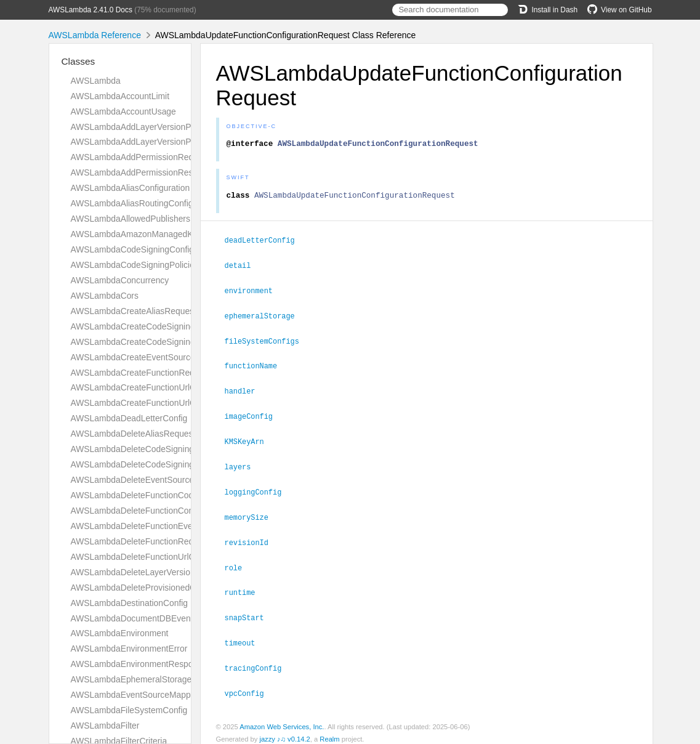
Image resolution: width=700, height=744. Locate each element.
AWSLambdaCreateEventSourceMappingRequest (165, 357)
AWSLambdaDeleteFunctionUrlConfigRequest (158, 557)
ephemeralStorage (265, 317)
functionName (256, 366)
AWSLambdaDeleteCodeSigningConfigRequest (161, 449)
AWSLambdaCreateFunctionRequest (141, 373)
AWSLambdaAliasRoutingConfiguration (145, 203)
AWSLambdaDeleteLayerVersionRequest (149, 572)
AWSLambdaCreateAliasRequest (134, 311)
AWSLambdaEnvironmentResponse (139, 664)
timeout (245, 636)
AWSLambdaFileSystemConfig (129, 710)
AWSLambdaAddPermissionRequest (140, 157)
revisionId (252, 538)
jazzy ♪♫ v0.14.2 (284, 731)
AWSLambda (96, 81)
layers (243, 464)
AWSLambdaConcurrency (120, 280)
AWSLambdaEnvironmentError (129, 649)
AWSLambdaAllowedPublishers (131, 219)
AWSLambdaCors (105, 296)
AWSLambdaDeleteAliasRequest (133, 434)
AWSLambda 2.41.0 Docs (91, 10)
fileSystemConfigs (267, 342)
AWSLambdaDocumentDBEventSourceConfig (158, 618)
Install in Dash (548, 10)
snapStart (250, 612)
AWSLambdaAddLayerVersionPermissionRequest (165, 127)
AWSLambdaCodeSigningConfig (133, 249)
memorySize (252, 514)
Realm (329, 731)
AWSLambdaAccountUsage (123, 111)
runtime (245, 587)
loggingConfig (259, 489)
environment (254, 293)
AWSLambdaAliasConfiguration (131, 188)
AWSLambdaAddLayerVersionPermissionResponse (169, 142)
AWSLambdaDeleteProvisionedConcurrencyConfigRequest (183, 588)
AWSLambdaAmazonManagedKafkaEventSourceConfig (177, 234)
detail (243, 268)
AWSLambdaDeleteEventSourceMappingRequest (165, 480)
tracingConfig (259, 661)
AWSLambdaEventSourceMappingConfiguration (162, 695)
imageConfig (254, 415)
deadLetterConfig (265, 243)
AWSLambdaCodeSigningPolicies (135, 265)
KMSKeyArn (250, 440)
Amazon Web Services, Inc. (282, 719)
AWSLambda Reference (95, 35)
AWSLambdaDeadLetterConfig (129, 418)
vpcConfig (250, 685)
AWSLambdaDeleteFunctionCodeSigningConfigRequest (177, 495)
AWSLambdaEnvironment (120, 633)
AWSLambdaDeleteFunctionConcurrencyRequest (165, 511)
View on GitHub (619, 10)
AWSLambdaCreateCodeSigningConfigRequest (161, 326)
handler (245, 390)
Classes (78, 61)
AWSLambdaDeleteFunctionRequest (140, 541)
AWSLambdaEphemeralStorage (131, 679)
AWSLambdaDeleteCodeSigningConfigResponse (164, 464)
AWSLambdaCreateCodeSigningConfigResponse (165, 342)
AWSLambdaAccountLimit (120, 96)
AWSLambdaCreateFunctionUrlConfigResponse (162, 403)
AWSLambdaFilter (105, 726)
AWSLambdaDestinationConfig (130, 603)
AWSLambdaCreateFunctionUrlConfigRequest (159, 387)
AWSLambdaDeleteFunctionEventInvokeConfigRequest (176, 526)
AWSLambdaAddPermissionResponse (144, 172)
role (239, 563)
